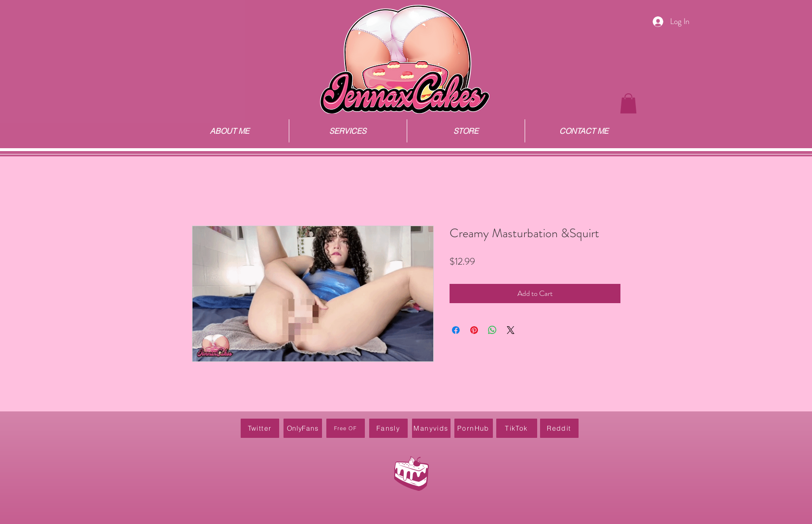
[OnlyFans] (303, 428)
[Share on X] (511, 330)
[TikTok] (517, 428)
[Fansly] (388, 428)
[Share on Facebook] (456, 330)
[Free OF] (346, 428)
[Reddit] (559, 428)
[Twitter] (260, 428)
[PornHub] (474, 428)
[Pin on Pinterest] (474, 330)
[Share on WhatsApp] (492, 330)
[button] (628, 103)
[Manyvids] (431, 428)
